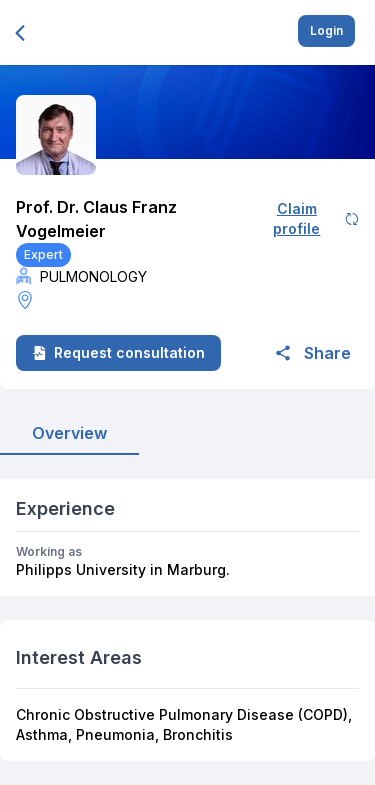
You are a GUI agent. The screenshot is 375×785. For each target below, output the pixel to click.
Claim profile (316, 218)
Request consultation (118, 352)
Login (326, 30)
